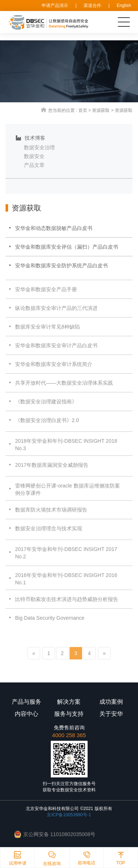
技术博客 (31, 138)
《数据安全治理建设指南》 (46, 406)
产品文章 (34, 165)
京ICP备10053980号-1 (69, 815)
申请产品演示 (55, 6)
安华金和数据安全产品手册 (46, 294)
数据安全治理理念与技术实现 (49, 533)
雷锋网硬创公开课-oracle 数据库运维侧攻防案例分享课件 (68, 496)
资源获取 (101, 110)
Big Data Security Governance (50, 623)
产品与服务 (26, 702)
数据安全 (34, 156)
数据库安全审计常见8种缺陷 (47, 332)
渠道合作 (92, 6)
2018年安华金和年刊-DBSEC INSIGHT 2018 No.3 (66, 451)
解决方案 (69, 702)
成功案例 (111, 702)
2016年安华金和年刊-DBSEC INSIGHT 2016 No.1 (66, 585)
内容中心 (26, 714)
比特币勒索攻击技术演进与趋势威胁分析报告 (67, 604)
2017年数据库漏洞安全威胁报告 (52, 470)
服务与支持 (69, 714)
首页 (83, 110)
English (124, 6)
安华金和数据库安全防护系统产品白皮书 (61, 265)
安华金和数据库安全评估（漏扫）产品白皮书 (67, 247)
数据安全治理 (39, 147)
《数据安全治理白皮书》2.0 (47, 425)
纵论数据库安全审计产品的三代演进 (56, 313)
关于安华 (111, 714)
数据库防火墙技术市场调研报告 (51, 514)
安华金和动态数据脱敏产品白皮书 (54, 228)
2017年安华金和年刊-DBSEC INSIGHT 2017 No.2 (66, 559)
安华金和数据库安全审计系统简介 (54, 369)
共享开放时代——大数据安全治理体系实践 (64, 388)
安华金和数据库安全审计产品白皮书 (56, 350)
